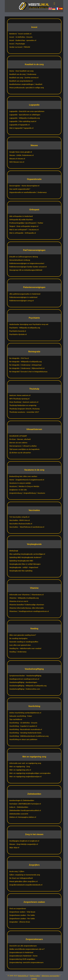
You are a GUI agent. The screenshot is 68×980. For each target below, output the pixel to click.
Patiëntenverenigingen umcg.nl (21, 301)
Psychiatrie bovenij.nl (18, 331)
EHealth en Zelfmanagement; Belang (24, 257)
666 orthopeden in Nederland (21, 216)
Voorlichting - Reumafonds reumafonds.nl (26, 729)
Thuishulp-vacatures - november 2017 (24, 412)
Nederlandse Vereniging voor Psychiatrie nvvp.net (29, 324)
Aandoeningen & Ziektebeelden (22, 800)
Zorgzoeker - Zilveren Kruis (20, 922)
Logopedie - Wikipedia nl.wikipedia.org (25, 118)
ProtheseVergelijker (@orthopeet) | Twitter (26, 223)
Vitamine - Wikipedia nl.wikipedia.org (24, 598)
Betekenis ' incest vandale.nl (20, 34)
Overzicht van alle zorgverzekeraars (23, 946)
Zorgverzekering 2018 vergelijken (22, 959)
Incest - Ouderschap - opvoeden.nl (23, 40)
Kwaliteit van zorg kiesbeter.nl (21, 81)
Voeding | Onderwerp (18, 652)
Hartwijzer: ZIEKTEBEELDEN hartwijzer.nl (25, 804)
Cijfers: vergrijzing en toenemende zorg (25, 875)
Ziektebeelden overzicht (19, 814)
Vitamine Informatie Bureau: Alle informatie (26, 608)
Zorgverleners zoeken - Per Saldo (22, 915)
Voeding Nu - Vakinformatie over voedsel (25, 648)
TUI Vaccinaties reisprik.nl (19, 517)
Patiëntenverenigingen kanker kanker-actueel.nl (28, 267)
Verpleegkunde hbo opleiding (21, 571)
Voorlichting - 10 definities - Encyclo (23, 723)
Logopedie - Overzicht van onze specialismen (27, 111)
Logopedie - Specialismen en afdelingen (25, 115)
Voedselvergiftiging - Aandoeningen (23, 682)
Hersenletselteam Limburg (20, 260)
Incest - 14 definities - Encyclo (21, 37)
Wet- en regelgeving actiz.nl (20, 770)
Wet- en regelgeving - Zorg (20, 766)
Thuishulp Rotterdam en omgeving (23, 405)
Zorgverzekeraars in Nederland (21, 952)
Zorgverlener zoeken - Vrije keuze (22, 912)
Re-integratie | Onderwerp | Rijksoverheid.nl (27, 368)
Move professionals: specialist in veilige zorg (27, 88)
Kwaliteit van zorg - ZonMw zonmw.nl (24, 78)
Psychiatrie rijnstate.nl (18, 334)
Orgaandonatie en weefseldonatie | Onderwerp (28, 192)
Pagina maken (35, 976)
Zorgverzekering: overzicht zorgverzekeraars (26, 962)
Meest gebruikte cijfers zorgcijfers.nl (23, 881)
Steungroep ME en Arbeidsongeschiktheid (26, 270)
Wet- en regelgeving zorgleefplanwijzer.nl (25, 777)
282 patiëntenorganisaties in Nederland (25, 294)
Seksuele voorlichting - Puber (21, 716)
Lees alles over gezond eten (20, 645)
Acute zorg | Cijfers (17, 871)
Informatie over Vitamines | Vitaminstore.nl (26, 595)
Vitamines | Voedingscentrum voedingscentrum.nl (29, 611)
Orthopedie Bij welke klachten (21, 220)
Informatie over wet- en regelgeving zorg (25, 763)
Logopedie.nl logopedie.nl (19, 125)
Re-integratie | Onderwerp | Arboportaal (25, 365)
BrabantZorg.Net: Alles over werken (23, 476)
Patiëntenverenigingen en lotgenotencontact (27, 263)
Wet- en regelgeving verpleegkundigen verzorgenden (30, 773)
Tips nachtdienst (16, 719)
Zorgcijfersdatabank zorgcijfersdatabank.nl (26, 885)
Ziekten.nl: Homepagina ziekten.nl (23, 817)
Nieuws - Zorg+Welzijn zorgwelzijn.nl (24, 844)
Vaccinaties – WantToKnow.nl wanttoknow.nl (27, 527)
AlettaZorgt (14, 551)
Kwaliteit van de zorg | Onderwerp (23, 74)
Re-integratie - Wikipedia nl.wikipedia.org (25, 362)
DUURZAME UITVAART (18, 436)
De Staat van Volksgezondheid (21, 878)
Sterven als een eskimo (18, 443)
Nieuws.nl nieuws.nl (17, 159)
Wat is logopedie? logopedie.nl (21, 128)
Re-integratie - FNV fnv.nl (19, 358)
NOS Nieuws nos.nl (17, 162)
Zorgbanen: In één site (18, 490)
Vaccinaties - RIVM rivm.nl (19, 520)
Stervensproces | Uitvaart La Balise (23, 446)
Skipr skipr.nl (14, 848)
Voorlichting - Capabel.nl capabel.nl (23, 726)
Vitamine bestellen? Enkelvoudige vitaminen (27, 605)
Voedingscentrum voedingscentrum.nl (24, 679)
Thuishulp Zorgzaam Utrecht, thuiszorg (24, 409)
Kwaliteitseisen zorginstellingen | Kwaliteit (26, 84)
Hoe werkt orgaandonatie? (20, 189)
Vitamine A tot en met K (19, 601)
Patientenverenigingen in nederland (23, 297)
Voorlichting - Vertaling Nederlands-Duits (25, 733)
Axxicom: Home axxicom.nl (20, 395)
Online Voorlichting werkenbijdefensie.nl (25, 713)
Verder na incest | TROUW (20, 47)
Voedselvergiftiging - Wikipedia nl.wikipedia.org (28, 686)
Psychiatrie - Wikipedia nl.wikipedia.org (25, 328)
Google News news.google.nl (21, 152)
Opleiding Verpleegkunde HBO (21, 561)
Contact (34, 979)
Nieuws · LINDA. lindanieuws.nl (21, 155)
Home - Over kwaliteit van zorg (21, 71)
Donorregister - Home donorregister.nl (24, 186)
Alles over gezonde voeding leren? (23, 635)
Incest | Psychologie (17, 44)
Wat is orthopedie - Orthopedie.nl (23, 233)
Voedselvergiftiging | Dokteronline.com (25, 689)
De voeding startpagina (18, 638)
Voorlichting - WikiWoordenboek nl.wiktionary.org (29, 736)
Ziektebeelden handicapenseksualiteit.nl (25, 810)
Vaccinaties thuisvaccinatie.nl (21, 524)
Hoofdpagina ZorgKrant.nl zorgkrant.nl (24, 841)
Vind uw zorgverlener (18, 908)
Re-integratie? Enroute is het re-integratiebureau (28, 372)
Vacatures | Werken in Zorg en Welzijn (24, 486)
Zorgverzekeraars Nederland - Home (23, 956)
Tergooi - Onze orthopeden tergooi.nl (24, 226)
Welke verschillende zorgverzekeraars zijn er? (27, 949)
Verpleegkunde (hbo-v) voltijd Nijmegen (25, 564)
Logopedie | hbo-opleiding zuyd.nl (23, 121)
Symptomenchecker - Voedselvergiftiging (25, 676)
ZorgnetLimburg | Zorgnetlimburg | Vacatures (27, 493)
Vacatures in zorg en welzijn (20, 483)
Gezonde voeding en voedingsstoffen (24, 642)
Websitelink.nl (23, 976)
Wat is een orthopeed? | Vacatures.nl (24, 230)
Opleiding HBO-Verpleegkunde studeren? (25, 557)
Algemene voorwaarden (50, 976)
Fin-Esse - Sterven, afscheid (20, 439)
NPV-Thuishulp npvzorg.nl (19, 399)
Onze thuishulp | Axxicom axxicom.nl (24, 402)
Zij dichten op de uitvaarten (20, 453)
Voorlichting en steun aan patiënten (23, 739)
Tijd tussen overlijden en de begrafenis (24, 449)
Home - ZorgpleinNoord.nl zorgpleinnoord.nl (27, 480)
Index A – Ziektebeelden (19, 807)
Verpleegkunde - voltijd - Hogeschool (24, 567)
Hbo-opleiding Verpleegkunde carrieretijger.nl (27, 554)
